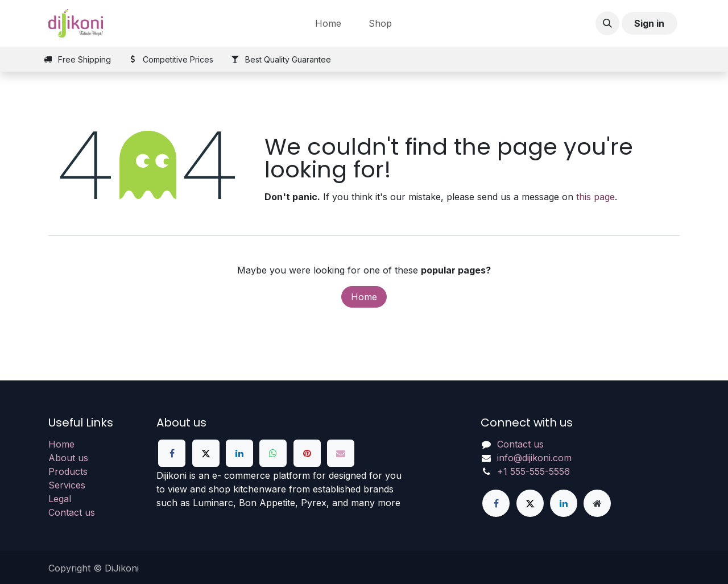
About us (68, 458)
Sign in (649, 23)
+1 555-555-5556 (533, 471)
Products (68, 471)
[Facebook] (172, 453)
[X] (206, 453)
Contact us (72, 512)
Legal (60, 499)
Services (67, 485)
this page (595, 197)
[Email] (341, 453)
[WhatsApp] (273, 453)
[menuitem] (328, 23)
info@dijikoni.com (534, 458)
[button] (607, 23)
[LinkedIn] (239, 453)
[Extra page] (597, 503)
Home (364, 297)
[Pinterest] (307, 453)
